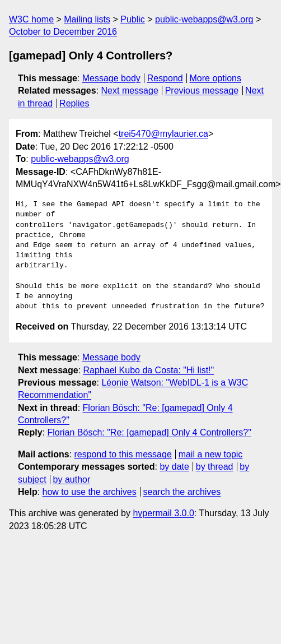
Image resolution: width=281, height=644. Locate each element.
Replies (74, 103)
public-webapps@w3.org (204, 19)
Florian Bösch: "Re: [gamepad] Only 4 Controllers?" (149, 432)
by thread (215, 467)
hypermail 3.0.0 (163, 513)
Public (133, 19)
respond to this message (123, 454)
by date (174, 467)
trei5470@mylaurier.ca (163, 134)
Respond (165, 78)
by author (72, 479)
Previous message (202, 91)
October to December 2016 (63, 32)
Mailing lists (87, 19)
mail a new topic (211, 454)
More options (216, 78)
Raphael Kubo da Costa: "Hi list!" (149, 370)
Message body (111, 78)
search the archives (182, 492)
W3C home (31, 19)
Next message (130, 91)
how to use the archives (90, 492)
